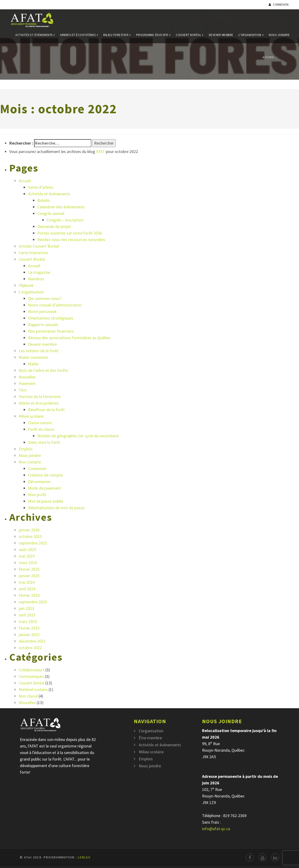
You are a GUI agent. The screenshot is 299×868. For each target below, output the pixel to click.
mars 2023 (28, 621)
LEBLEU (84, 857)
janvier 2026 (29, 530)
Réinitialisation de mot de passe (56, 508)
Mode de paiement (44, 488)
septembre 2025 (33, 543)
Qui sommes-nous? (45, 298)
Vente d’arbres (41, 187)
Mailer (33, 364)
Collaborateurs (32, 670)
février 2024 (29, 595)
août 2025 (27, 550)
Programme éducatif (154, 37)
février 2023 (29, 628)
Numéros (36, 279)
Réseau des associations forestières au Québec (69, 338)
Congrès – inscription (65, 220)
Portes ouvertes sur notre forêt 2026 (70, 233)
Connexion (279, 5)
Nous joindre (279, 37)
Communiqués (31, 676)
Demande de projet (54, 226)
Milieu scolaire (31, 416)
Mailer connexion (33, 357)
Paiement (27, 383)
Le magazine (39, 272)
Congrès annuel (51, 213)
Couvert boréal (32, 683)
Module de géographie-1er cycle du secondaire (78, 436)
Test (23, 390)
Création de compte (45, 475)
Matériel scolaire (33, 689)
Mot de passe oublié (46, 501)
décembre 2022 (32, 641)
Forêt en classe (41, 429)
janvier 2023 (29, 635)
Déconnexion (39, 482)
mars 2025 (28, 563)
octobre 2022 (30, 648)
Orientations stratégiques (51, 318)
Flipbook (26, 285)
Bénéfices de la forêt (46, 410)
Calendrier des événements (61, 207)
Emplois (26, 449)
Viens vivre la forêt (44, 442)
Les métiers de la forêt (39, 351)
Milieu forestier (117, 37)
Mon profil (37, 495)
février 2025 (29, 569)
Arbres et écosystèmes (79, 37)
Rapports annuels (43, 325)
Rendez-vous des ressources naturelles (71, 240)
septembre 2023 (33, 602)
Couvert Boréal (190, 37)
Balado (44, 200)
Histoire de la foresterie (40, 397)
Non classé (28, 696)
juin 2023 (26, 608)
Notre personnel (42, 311)
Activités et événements (35, 37)
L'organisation (151, 731)
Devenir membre (221, 37)
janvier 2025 (29, 576)
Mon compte (30, 462)
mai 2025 (27, 556)
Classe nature (40, 423)
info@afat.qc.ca (216, 829)
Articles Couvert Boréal (39, 246)
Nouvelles (27, 377)
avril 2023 (27, 615)
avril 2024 (27, 589)
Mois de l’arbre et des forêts (43, 370)
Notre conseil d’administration (55, 305)
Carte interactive (33, 253)
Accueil (269, 57)
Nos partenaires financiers (51, 331)
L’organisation (251, 37)
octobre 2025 (30, 536)
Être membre (150, 738)
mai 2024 (27, 582)
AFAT (100, 151)
